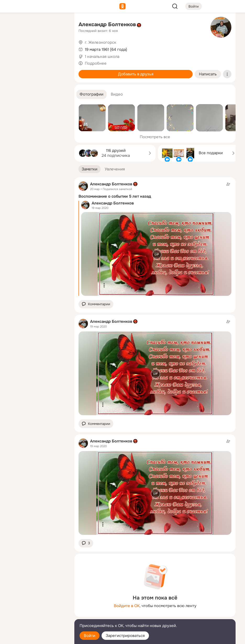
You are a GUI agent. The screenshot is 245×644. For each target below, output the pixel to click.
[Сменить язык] (36, 615)
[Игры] (59, 71)
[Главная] (13, 25)
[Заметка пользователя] (155, 367)
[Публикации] (13, 48)
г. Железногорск (101, 42)
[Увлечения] (36, 25)
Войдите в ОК (127, 606)
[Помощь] (13, 94)
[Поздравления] (36, 71)
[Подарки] (13, 71)
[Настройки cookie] (36, 637)
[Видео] (59, 48)
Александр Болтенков (107, 24)
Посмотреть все (155, 137)
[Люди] (36, 48)
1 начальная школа (102, 57)
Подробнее (96, 63)
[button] (91, 94)
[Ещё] (36, 604)
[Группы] (59, 25)
